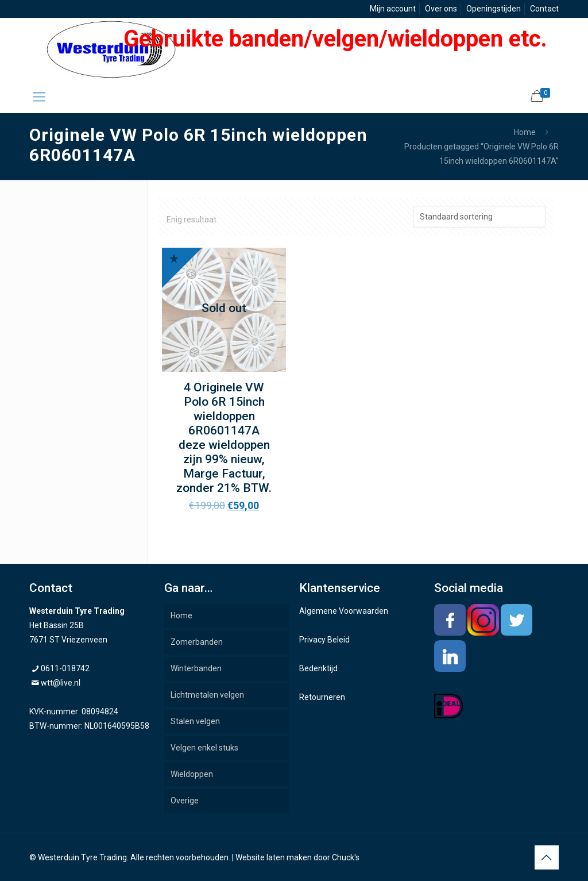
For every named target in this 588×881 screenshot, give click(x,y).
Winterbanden (196, 668)
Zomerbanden (197, 642)
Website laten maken (274, 857)
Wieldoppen (192, 774)
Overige (185, 801)
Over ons (441, 9)
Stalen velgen (195, 721)
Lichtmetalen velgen (207, 695)
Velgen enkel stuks (204, 748)
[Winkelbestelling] (479, 217)
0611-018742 (65, 668)
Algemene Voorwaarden (344, 611)
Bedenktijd (318, 668)
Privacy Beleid (324, 640)
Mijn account (393, 9)
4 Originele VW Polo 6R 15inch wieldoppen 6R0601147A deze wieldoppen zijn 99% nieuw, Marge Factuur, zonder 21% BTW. (224, 438)
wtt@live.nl (61, 683)
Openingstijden (494, 9)
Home (525, 132)
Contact (544, 9)
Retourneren (322, 697)
